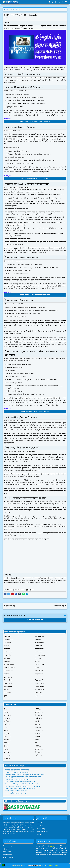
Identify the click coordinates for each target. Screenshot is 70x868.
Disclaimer (40, 835)
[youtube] (55, 2)
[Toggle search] (62, 2)
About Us (39, 823)
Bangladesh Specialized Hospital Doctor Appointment (23, 786)
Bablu (52, 846)
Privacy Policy (41, 829)
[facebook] (49, 2)
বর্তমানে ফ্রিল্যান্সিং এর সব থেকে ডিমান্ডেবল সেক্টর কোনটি (35, 122)
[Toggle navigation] (66, 2)
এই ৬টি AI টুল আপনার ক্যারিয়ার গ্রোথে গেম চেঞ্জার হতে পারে (23, 777)
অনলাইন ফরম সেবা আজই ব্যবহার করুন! (17, 770)
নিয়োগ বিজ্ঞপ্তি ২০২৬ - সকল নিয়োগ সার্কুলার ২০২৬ (20, 789)
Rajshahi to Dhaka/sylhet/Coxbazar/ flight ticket (22, 784)
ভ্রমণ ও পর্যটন (7, 852)
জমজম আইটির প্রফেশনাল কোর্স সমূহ (16, 793)
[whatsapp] (52, 2)
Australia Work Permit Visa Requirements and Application (25, 775)
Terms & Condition (42, 832)
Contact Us (40, 826)
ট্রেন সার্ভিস (6, 849)
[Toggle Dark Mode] (59, 2)
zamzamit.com (53, 865)
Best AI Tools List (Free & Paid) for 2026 (19, 779)
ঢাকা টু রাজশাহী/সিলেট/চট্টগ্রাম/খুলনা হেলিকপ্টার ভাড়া (21, 782)
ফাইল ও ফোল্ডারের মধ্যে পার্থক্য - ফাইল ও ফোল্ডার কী (35, 412)
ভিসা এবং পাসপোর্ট (8, 858)
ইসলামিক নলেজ (8, 846)
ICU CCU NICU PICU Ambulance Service (18, 772)
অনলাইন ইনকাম (8, 855)
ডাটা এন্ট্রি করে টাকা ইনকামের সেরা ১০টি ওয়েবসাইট (35, 178)
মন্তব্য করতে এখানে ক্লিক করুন (35, 620)
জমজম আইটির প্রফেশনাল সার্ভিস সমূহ (16, 791)
